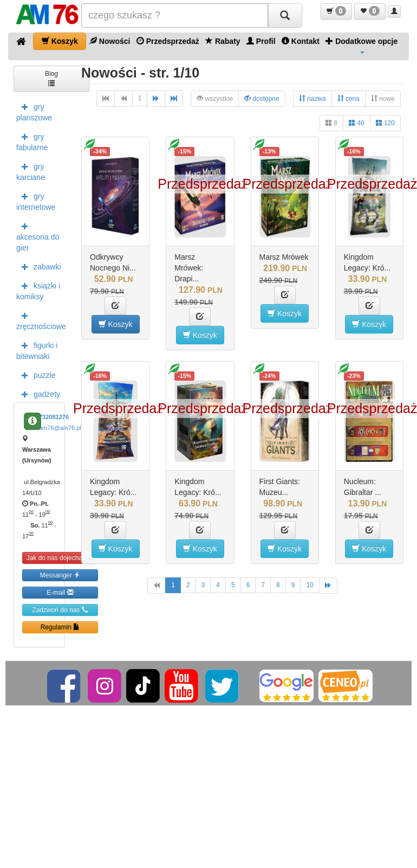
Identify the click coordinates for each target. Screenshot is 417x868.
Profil (261, 41)
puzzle (36, 375)
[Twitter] (223, 685)
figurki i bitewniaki (37, 350)
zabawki (39, 266)
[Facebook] (65, 685)
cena (348, 98)
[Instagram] (105, 685)
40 (357, 123)
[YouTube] (182, 685)
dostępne (262, 98)
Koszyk (60, 41)
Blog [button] (51, 78)
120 (385, 123)
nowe (383, 98)
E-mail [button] (60, 592)
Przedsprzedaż (168, 41)
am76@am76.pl (60, 428)
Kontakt (301, 41)
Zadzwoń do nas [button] (60, 610)
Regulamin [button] (60, 627)
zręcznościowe (41, 320)
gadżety (38, 394)
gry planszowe (34, 111)
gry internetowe (36, 201)
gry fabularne (32, 141)
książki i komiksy (38, 290)
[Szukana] (175, 15)
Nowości (110, 41)
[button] (336, 11)
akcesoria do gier (38, 236)
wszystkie (215, 98)
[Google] (286, 685)
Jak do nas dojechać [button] (60, 558)
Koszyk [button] (116, 324)
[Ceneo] (346, 685)
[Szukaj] (285, 15)
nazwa (312, 98)
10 (310, 585)
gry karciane (31, 171)
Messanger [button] (60, 575)
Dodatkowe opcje (361, 45)
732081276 (54, 417)
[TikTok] (143, 685)
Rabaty (223, 41)
